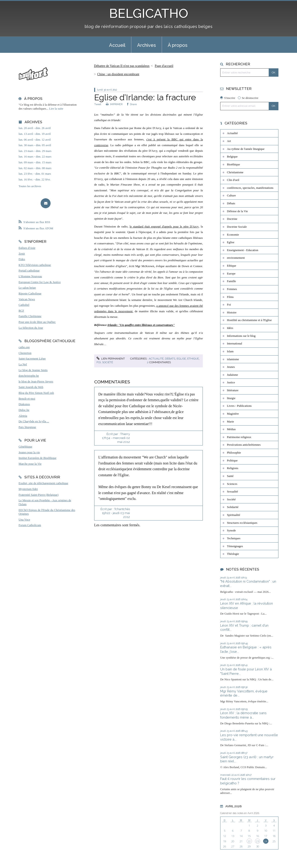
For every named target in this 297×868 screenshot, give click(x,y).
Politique (232, 461)
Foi (99, 362)
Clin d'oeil (233, 180)
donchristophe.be (29, 376)
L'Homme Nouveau (30, 276)
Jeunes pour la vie (29, 452)
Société (108, 362)
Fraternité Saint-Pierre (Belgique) (39, 495)
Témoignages (235, 546)
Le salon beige (27, 288)
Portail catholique (29, 271)
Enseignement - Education (243, 250)
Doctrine (232, 219)
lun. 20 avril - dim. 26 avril (35, 128)
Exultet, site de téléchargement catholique (43, 483)
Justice (231, 382)
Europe (231, 274)
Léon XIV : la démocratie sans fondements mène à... (243, 715)
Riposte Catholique (30, 294)
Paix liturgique (27, 427)
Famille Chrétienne (30, 316)
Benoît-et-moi (27, 399)
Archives (147, 45)
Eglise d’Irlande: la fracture (145, 97)
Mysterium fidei (28, 489)
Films (230, 297)
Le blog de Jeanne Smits (33, 370)
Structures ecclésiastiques (242, 523)
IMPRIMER (114, 104)
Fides (22, 259)
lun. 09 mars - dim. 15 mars (35, 162)
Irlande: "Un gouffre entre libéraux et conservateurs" (141, 325)
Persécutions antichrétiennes (244, 445)
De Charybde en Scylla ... (34, 421)
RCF (21, 311)
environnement (236, 258)
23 (258, 841)
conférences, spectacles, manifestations (250, 188)
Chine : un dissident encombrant (118, 74)
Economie (233, 235)
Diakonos (24, 404)
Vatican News (27, 299)
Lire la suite (56, 109)
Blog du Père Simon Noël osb (36, 393)
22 (249, 841)
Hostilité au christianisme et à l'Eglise (249, 320)
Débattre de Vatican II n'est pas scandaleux (122, 66)
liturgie (231, 398)
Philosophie (234, 453)
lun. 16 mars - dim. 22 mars (35, 157)
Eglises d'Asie (27, 248)
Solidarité (233, 507)
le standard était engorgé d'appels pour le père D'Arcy (164, 226)
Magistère (233, 414)
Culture (231, 196)
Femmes (232, 289)
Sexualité (232, 492)
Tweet (98, 104)
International (234, 344)
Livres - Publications (239, 406)
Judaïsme (232, 375)
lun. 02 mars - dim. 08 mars (35, 168)
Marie (231, 422)
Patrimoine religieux (239, 437)
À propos (178, 45)
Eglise (181, 359)
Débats (170, 359)
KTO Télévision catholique (35, 265)
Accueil (117, 45)
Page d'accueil (164, 66)
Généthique (25, 447)
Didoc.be (24, 410)
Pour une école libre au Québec (37, 322)
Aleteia (23, 416)
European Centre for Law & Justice (40, 282)
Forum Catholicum (30, 525)
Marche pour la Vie (30, 464)
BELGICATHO (149, 13)
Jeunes (231, 367)
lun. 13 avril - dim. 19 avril (35, 134)
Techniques (234, 538)
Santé (230, 476)
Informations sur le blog (241, 336)
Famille (231, 281)
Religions (233, 468)
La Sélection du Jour (31, 328)
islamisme (233, 359)
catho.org (24, 347)
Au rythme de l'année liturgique (246, 149)
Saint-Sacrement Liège (32, 359)
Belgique (232, 157)
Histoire (232, 312)
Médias (231, 429)
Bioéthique (233, 164)
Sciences (232, 484)
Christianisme (235, 172)
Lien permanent (111, 359)
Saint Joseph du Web (31, 387)
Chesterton (25, 353)
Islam (230, 351)
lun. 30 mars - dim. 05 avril (35, 145)
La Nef (23, 364)
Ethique (193, 359)
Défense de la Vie (237, 211)
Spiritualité (234, 515)
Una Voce (24, 520)
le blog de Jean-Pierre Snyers (36, 382)
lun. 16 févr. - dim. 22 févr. (35, 180)
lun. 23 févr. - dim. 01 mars (35, 174)
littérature (233, 390)
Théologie (233, 554)
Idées (230, 328)
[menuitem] (117, 45)
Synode (231, 530)
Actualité (156, 359)
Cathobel (24, 305)
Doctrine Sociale (237, 227)
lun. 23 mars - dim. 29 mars (35, 151)
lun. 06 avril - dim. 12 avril (35, 140)
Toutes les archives (30, 186)
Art (229, 141)
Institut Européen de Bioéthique (37, 458)
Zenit (22, 254)
